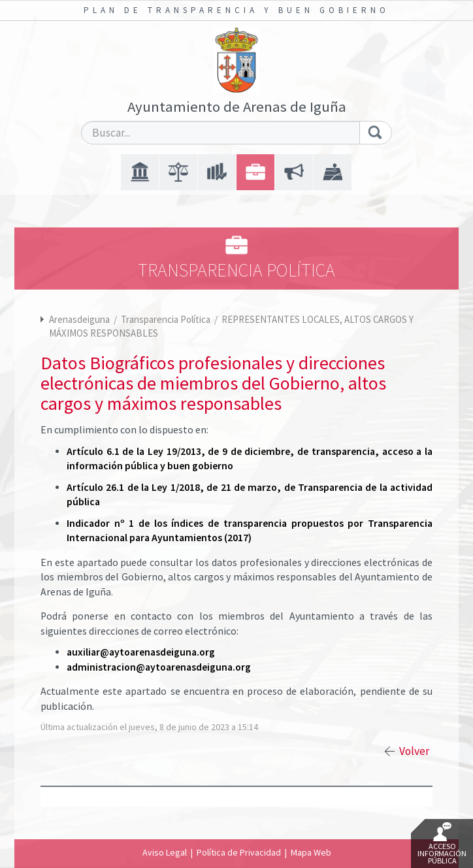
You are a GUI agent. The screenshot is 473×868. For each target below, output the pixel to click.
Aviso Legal (165, 852)
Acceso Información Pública (442, 844)
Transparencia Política (167, 319)
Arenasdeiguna (79, 319)
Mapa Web (311, 852)
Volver (414, 751)
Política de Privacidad (239, 852)
